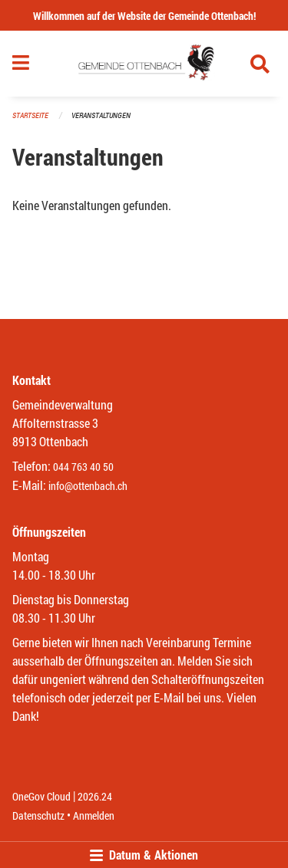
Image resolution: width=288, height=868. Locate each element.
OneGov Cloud (41, 796)
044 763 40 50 (83, 467)
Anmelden (94, 815)
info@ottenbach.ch (88, 486)
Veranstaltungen (101, 115)
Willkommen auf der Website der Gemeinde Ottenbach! (144, 16)
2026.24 (95, 796)
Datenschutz (38, 815)
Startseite (30, 115)
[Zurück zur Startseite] (144, 64)
